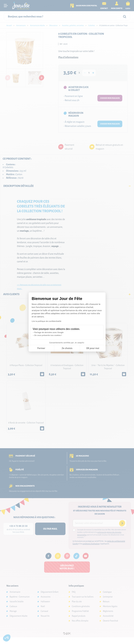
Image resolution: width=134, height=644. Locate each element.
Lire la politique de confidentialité (47, 321)
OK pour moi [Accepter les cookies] (93, 348)
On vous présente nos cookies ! (48, 335)
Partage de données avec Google (49, 332)
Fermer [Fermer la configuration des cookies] (41, 348)
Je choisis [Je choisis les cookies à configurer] (67, 348)
